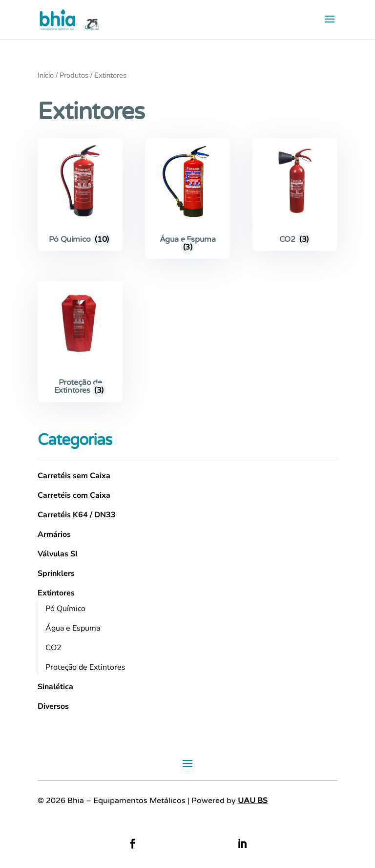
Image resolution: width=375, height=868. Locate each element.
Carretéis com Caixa (74, 495)
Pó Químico (65, 609)
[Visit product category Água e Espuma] (187, 199)
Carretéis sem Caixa (74, 476)
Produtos (74, 75)
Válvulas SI (58, 554)
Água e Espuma (73, 628)
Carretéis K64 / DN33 (77, 515)
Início (46, 75)
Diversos (53, 706)
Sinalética (55, 687)
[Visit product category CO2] (295, 195)
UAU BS (253, 801)
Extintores (56, 593)
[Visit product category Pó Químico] (80, 195)
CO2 (53, 648)
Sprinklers (56, 573)
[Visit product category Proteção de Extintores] (80, 342)
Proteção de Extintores (85, 667)
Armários (54, 534)
